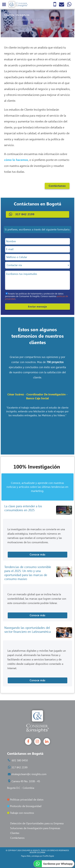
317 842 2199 (19, 767)
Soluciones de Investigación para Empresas (35, 828)
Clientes (15, 833)
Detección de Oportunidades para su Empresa (37, 823)
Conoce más (37, 555)
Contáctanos (57, 186)
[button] (37, 214)
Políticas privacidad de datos (25, 800)
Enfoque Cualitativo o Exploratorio (24, 20)
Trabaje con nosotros (21, 813)
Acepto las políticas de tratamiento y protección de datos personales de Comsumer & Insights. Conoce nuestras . (37, 296)
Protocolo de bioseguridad (24, 806)
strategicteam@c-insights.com (29, 774)
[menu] (4, 5)
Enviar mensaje (37, 307)
